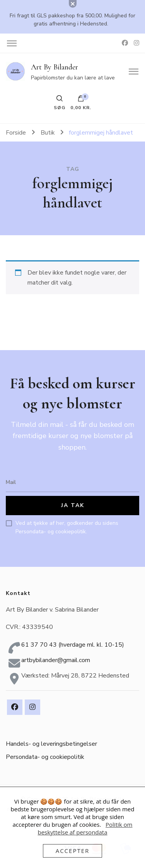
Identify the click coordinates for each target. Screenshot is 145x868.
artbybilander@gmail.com (56, 660)
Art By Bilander (55, 67)
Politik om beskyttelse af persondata (85, 828)
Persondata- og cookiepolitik (45, 757)
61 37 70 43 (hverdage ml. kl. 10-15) (73, 645)
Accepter (73, 851)
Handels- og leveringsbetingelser (51, 744)
